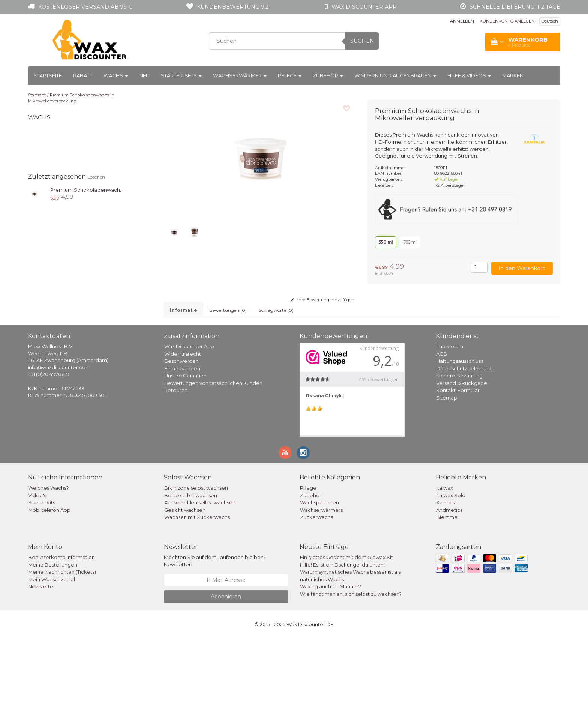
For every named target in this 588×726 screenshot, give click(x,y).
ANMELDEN (462, 21)
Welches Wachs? (49, 576)
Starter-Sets (181, 75)
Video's (37, 583)
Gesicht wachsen (185, 597)
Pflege (290, 75)
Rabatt (83, 75)
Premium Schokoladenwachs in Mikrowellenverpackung (71, 98)
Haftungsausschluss (460, 449)
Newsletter (42, 674)
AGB (442, 441)
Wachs (116, 75)
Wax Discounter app (364, 7)
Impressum (450, 434)
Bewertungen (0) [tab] (228, 310)
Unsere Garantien (185, 463)
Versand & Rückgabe (462, 470)
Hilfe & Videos (469, 75)
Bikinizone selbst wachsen (196, 576)
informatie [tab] (184, 310)
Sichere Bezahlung (459, 463)
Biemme (447, 605)
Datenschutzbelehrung (464, 456)
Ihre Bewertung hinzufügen (322, 300)
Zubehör (328, 75)
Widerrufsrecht (183, 441)
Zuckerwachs (316, 605)
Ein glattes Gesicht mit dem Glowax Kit (346, 645)
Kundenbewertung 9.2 (233, 7)
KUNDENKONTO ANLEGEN (507, 21)
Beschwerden (181, 449)
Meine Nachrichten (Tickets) (62, 660)
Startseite (48, 75)
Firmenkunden (182, 456)
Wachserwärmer (240, 75)
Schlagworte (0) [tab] (276, 310)
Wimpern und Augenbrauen (395, 75)
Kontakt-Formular (458, 478)
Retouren (176, 478)
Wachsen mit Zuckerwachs (197, 605)
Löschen (96, 177)
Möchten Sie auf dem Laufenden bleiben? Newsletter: (215, 649)
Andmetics (449, 597)
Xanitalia (446, 590)
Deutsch (550, 21)
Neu (144, 75)
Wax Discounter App (189, 434)
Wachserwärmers (321, 597)
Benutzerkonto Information (61, 645)
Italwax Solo (451, 583)
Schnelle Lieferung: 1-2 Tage (515, 7)
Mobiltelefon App (49, 597)
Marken (513, 75)
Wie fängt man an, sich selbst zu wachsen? (351, 681)
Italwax (445, 576)
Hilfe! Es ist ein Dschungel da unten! (342, 652)
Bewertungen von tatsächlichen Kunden (213, 470)
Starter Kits (42, 590)
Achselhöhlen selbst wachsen (200, 590)
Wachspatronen (319, 590)
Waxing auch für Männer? (331, 674)
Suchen (362, 41)
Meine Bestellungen (53, 652)
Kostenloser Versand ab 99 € (85, 7)
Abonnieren (226, 684)
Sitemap (447, 485)
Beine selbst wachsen (191, 583)
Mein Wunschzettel (52, 667)
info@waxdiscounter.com (59, 455)
